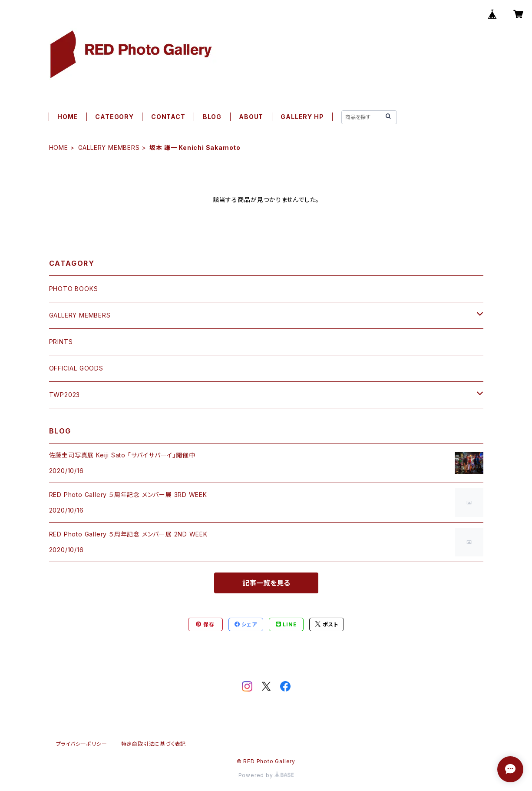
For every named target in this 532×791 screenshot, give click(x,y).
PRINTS (61, 342)
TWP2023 (65, 395)
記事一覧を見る (266, 583)
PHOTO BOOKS (74, 289)
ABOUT (251, 117)
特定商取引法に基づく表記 (154, 744)
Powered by (266, 775)
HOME (68, 117)
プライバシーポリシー (82, 744)
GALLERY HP (302, 117)
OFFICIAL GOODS (76, 368)
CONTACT (168, 117)
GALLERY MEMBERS (109, 147)
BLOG (212, 117)
